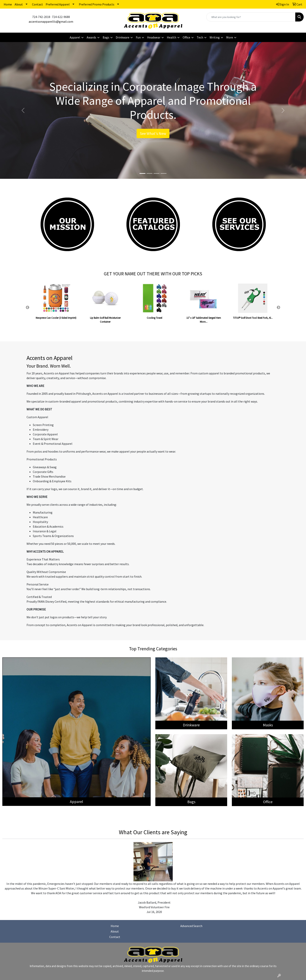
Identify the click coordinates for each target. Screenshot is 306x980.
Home (8, 4)
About (19, 4)
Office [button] (186, 37)
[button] (23, 110)
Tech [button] (200, 37)
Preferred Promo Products (97, 4)
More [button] (230, 37)
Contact (37, 4)
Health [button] (172, 37)
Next (278, 308)
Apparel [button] (75, 37)
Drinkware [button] (123, 37)
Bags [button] (106, 37)
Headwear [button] (154, 37)
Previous (28, 308)
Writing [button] (215, 37)
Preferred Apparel (58, 4)
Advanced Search (191, 926)
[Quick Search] (251, 17)
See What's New (153, 133)
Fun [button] (138, 37)
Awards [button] (91, 37)
